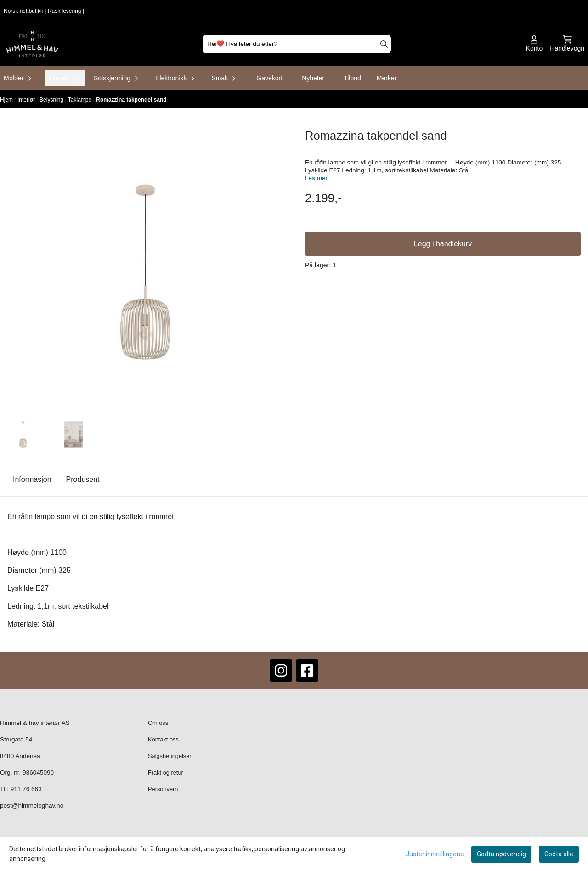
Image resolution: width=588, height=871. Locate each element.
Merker (387, 78)
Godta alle (559, 854)
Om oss (158, 723)
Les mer (316, 178)
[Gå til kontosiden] (534, 44)
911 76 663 (26, 789)
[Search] (384, 44)
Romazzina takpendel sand (131, 100)
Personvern (163, 789)
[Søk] (297, 44)
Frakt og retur (166, 772)
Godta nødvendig (501, 854)
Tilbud (352, 78)
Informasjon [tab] (32, 479)
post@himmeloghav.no (32, 806)
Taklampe (81, 100)
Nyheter (313, 78)
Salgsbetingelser (170, 756)
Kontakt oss (163, 739)
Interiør (27, 100)
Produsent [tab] (83, 479)
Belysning (52, 100)
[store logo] (32, 44)
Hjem (7, 100)
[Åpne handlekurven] (567, 44)
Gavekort (269, 78)
